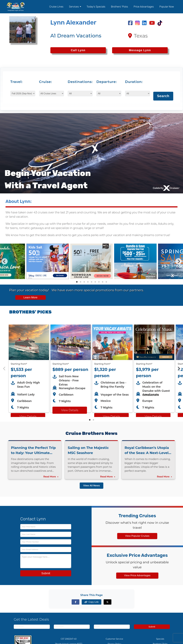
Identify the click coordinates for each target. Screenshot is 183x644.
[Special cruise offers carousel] (91, 261)
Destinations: (79, 82)
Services (75, 7)
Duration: (134, 82)
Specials (160, 639)
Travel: (16, 82)
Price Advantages (144, 7)
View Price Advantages (137, 575)
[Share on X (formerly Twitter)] (107, 602)
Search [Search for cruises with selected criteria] (163, 96)
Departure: (107, 82)
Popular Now (167, 7)
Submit (46, 573)
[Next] (178, 261)
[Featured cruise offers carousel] (91, 369)
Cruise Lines (56, 7)
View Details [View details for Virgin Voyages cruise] (28, 417)
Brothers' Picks (119, 7)
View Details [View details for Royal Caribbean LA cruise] (111, 417)
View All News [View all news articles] (91, 486)
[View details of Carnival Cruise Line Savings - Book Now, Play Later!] (135, 278)
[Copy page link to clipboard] (91, 602)
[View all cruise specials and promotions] (91, 295)
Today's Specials (96, 7)
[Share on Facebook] (76, 602)
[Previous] (5, 261)
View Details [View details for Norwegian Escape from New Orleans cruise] (70, 410)
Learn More (30, 297)
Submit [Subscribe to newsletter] (152, 627)
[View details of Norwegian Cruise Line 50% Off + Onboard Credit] (92, 278)
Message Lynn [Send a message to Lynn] (140, 50)
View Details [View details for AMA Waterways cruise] (153, 417)
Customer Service (114, 639)
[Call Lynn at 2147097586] (78, 50)
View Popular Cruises (137, 536)
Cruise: (46, 82)
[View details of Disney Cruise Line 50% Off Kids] (48, 278)
